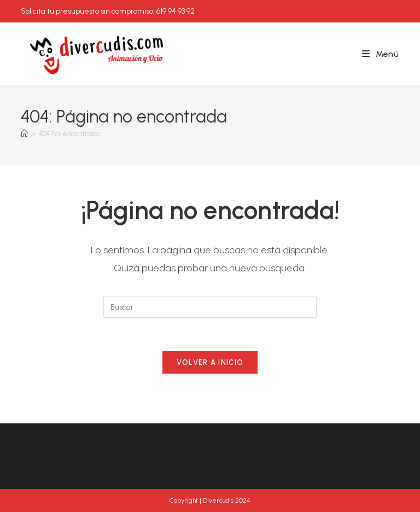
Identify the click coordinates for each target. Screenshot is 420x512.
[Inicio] (24, 134)
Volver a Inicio (210, 362)
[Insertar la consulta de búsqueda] (210, 307)
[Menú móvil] (381, 54)
